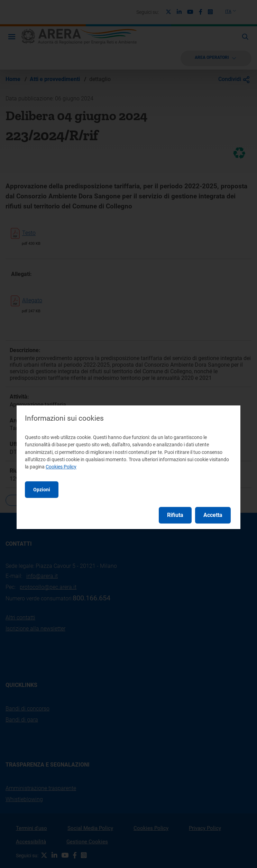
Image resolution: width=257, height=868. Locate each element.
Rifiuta (175, 515)
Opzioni (42, 490)
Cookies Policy (61, 467)
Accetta (213, 515)
